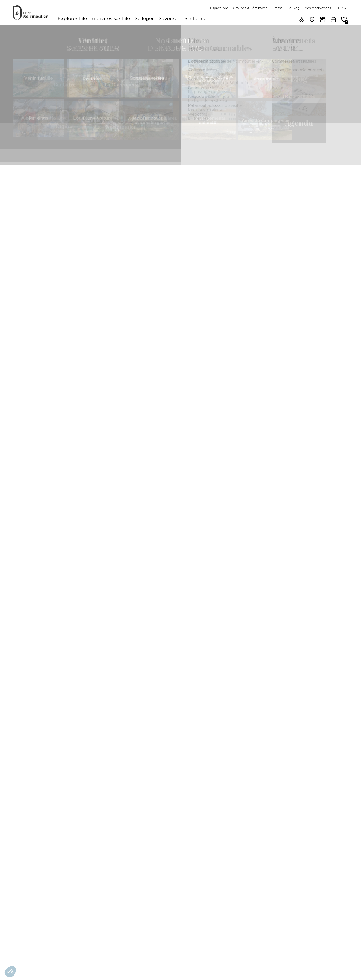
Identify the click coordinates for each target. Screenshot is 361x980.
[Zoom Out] (337, 263)
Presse (277, 8)
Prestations (176, 139)
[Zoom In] (337, 255)
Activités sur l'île (111, 19)
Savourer (169, 19)
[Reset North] (337, 270)
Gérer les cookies (77, 969)
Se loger (144, 19)
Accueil (18, 31)
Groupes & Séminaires (250, 8)
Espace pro (219, 8)
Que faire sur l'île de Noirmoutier (51, 31)
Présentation (142, 139)
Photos (225, 139)
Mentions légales (48, 969)
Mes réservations (318, 8)
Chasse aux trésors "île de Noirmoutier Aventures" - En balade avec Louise (287, 832)
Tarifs (203, 139)
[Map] (291, 286)
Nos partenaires (106, 969)
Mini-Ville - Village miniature (45, 832)
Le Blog (294, 8)
